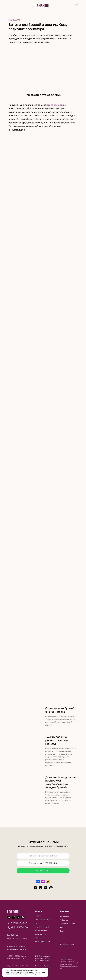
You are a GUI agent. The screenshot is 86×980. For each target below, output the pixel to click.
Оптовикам (65, 916)
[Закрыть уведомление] (47, 970)
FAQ (62, 927)
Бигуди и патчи (41, 931)
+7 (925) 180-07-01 (20, 927)
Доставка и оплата (68, 924)
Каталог (39, 911)
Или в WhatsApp (43, 871)
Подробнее (37, 974)
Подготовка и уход (43, 927)
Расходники (40, 938)
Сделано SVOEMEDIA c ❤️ (18, 966)
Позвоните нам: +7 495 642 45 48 (43, 863)
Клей (37, 923)
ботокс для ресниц (56, 105)
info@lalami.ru (52, 856)
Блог (62, 931)
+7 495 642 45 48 (19, 923)
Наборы (38, 916)
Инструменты (40, 934)
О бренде (64, 920)
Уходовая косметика (43, 942)
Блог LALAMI (14, 20)
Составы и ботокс (42, 920)
